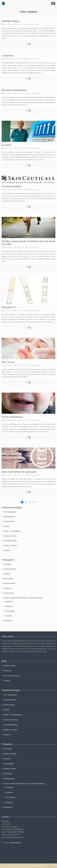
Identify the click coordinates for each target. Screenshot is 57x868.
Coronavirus (8, 56)
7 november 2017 (21, 365)
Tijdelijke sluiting (10, 21)
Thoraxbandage (10, 611)
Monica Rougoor (8, 24)
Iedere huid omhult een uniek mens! (19, 472)
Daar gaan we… (10, 307)
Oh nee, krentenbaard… (13, 417)
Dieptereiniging (8, 579)
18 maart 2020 (19, 24)
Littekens (6, 526)
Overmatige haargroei (10, 541)
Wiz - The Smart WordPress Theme (32, 866)
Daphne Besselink (8, 148)
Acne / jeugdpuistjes (10, 512)
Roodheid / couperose (10, 545)
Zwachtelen (9, 616)
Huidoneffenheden (9, 517)
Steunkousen (9, 606)
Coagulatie (7, 574)
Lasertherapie (8, 588)
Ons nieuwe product (11, 186)
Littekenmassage (9, 593)
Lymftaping (9, 601)
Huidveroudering (9, 521)
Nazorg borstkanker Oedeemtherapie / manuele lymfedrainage (23, 598)
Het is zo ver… (9, 362)
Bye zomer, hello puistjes (14, 90)
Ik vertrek (6, 145)
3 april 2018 (19, 190)
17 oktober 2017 (21, 420)
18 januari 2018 (20, 247)
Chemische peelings (10, 569)
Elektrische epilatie (9, 583)
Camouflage (7, 564)
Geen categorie (30, 24)
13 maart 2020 (19, 59)
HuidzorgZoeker (16, 843)
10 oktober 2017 (21, 475)
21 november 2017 (21, 310)
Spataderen (7, 550)
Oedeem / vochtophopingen (12, 531)
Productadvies (8, 621)
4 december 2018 (21, 148)
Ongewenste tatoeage (10, 536)
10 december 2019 (21, 93)
